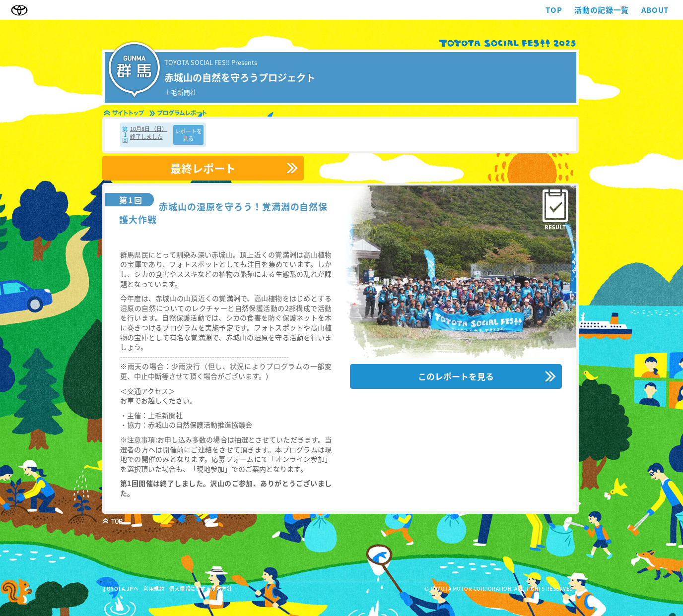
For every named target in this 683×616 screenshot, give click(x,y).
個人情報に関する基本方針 (201, 588)
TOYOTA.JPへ (121, 588)
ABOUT (655, 10)
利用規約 (154, 588)
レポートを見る (188, 135)
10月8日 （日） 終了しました (149, 132)
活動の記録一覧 (601, 10)
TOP (554, 10)
